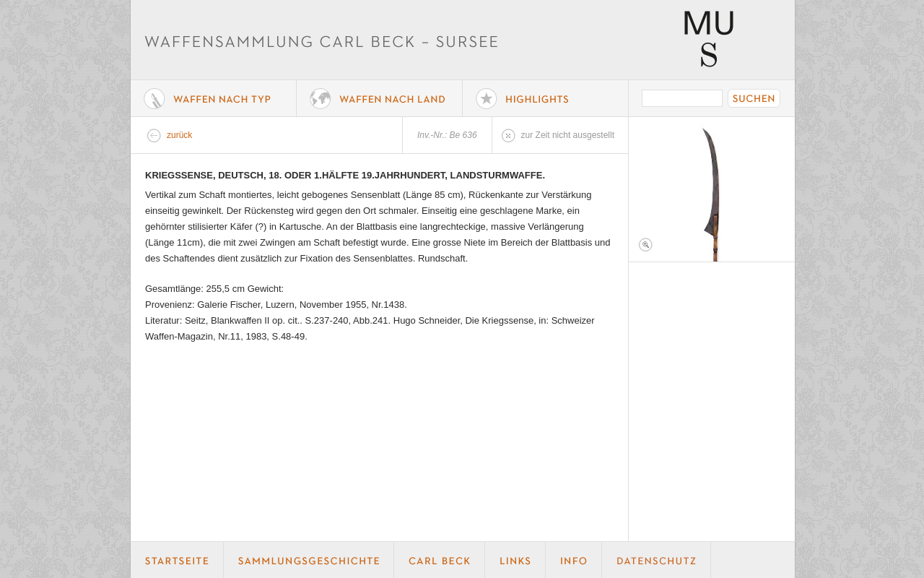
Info (574, 560)
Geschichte (309, 560)
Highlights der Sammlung (546, 98)
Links (515, 560)
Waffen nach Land (380, 98)
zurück (179, 135)
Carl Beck (440, 560)
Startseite (177, 560)
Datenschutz (657, 560)
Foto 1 (712, 189)
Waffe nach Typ (214, 98)
